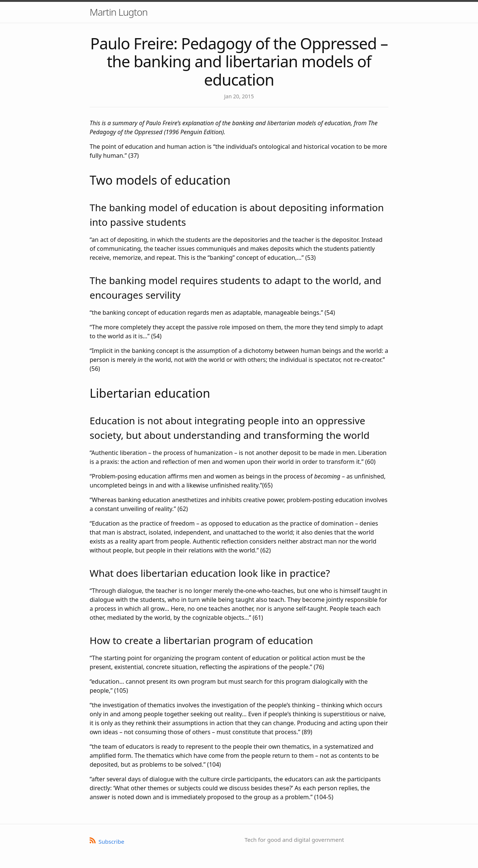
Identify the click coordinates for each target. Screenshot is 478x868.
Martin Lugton (119, 12)
